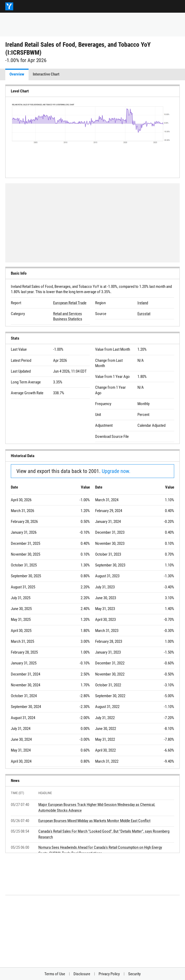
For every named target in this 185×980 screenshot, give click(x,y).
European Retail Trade (70, 303)
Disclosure (82, 974)
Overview (17, 74)
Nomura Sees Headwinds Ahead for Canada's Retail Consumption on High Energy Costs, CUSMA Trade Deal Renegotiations (100, 850)
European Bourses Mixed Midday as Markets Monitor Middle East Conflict (94, 821)
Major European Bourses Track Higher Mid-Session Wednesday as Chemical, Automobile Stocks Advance (97, 808)
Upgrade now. (116, 471)
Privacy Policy (109, 974)
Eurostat (144, 314)
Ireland (143, 303)
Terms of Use (55, 974)
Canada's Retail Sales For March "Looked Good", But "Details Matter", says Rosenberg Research (104, 834)
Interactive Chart (46, 74)
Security (134, 974)
